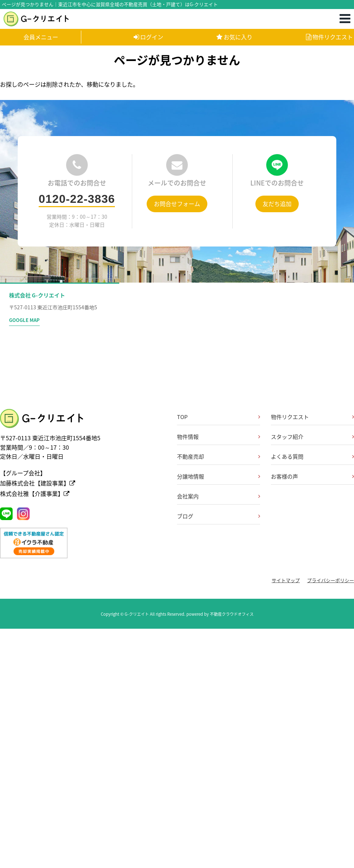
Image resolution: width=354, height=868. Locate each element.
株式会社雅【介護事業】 (35, 493)
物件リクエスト (329, 37)
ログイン (148, 37)
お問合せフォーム (177, 204)
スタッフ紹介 (287, 437)
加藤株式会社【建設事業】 (38, 483)
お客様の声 (284, 476)
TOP (182, 417)
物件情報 (188, 437)
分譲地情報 (191, 476)
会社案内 (188, 496)
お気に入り (234, 37)
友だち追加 (277, 204)
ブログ (185, 516)
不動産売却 (191, 457)
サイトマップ (286, 580)
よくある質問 (287, 457)
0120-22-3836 (77, 199)
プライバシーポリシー (331, 580)
